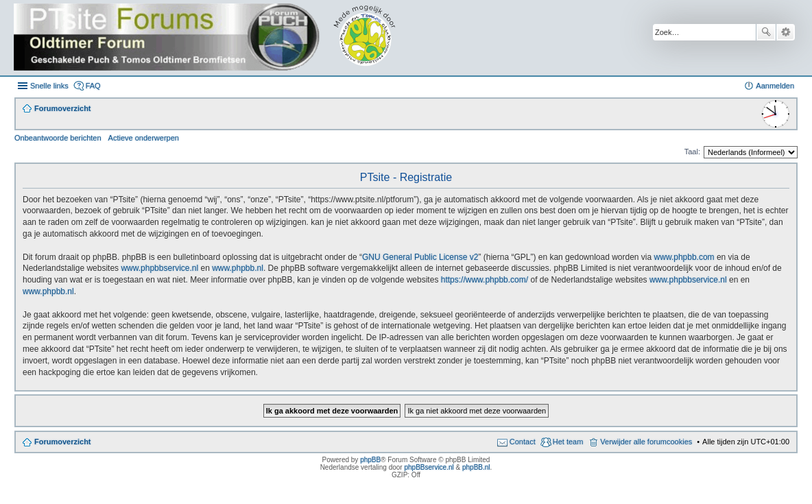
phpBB (370, 460)
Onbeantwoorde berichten (58, 138)
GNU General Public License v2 (420, 257)
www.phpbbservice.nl (159, 268)
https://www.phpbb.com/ (485, 280)
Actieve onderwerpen (144, 138)
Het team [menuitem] (568, 442)
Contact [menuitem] (523, 442)
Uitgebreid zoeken (786, 32)
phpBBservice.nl (429, 467)
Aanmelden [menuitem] (775, 86)
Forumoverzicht (63, 442)
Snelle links (49, 86)
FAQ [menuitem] (93, 86)
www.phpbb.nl (238, 268)
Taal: (692, 152)
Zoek (766, 32)
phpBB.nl (476, 467)
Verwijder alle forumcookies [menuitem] (646, 442)
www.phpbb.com (684, 257)
